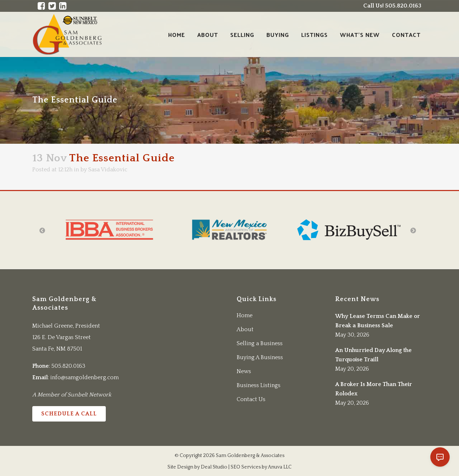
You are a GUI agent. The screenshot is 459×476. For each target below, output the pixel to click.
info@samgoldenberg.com (84, 377)
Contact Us (251, 399)
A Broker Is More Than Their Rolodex (374, 389)
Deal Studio (214, 467)
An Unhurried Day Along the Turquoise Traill (373, 355)
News (244, 371)
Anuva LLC (280, 467)
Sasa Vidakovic (108, 170)
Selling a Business (260, 343)
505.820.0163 (68, 366)
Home (245, 315)
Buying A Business (260, 357)
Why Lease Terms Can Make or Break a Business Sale (378, 321)
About (245, 329)
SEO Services (246, 467)
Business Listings (259, 385)
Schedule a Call (69, 414)
